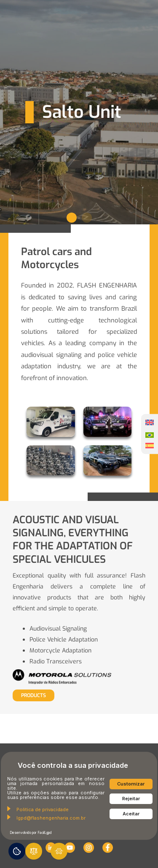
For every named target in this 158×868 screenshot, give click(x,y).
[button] (72, 218)
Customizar (131, 784)
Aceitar (131, 814)
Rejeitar (131, 799)
